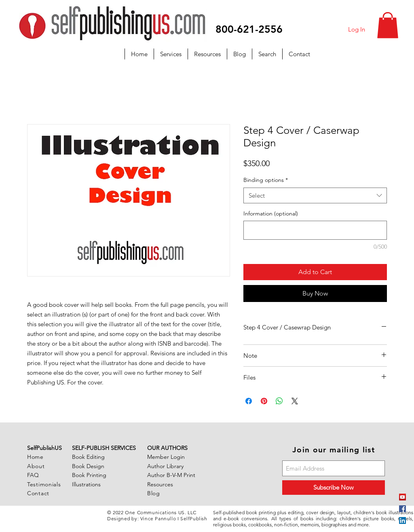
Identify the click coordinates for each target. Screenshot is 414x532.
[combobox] (315, 195)
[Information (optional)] (315, 230)
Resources (160, 484)
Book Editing (88, 457)
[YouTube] (402, 497)
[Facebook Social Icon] (402, 509)
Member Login (166, 457)
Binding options (266, 180)
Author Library (165, 466)
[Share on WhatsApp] (279, 401)
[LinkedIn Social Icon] (402, 520)
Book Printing (89, 475)
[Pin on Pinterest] (264, 401)
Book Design (88, 466)
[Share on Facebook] (249, 401)
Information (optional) (271, 213)
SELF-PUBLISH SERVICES (104, 448)
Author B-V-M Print (171, 475)
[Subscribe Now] (334, 488)
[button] (388, 25)
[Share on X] (295, 401)
